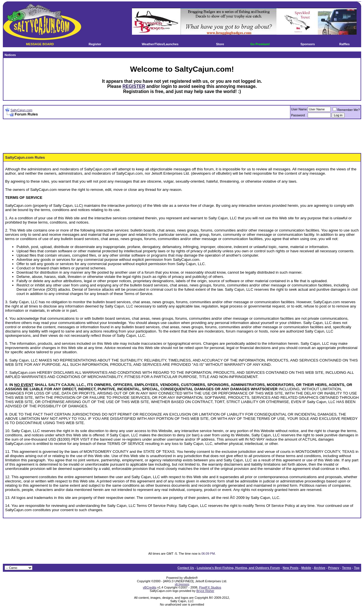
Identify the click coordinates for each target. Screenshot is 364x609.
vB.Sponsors (182, 584)
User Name (299, 109)
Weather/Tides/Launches (160, 44)
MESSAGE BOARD (40, 44)
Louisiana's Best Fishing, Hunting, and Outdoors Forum (238, 568)
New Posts (291, 568)
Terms (347, 568)
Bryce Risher (205, 591)
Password (298, 115)
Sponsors (308, 44)
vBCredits (150, 587)
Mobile (306, 568)
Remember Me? (346, 110)
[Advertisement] (182, 136)
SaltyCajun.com (21, 110)
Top (357, 568)
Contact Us (186, 568)
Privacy (334, 568)
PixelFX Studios (210, 587)
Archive (320, 568)
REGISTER (134, 86)
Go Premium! (260, 44)
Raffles (345, 44)
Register (95, 44)
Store (220, 44)
